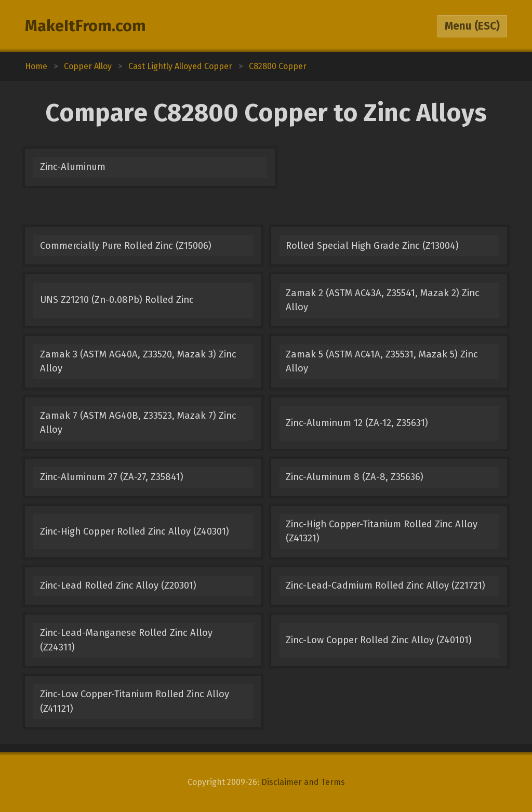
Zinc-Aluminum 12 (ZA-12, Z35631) (357, 423)
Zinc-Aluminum (73, 167)
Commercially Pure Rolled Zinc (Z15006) (126, 246)
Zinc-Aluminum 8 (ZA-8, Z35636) (355, 477)
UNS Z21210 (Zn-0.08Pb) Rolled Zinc (117, 300)
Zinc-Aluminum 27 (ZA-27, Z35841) (112, 477)
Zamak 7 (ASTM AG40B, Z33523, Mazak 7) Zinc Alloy (138, 423)
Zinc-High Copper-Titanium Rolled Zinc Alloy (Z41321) (382, 531)
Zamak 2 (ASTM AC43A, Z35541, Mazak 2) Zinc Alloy (383, 300)
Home (36, 66)
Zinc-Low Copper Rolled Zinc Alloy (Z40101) (379, 640)
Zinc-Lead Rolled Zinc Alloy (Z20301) (118, 585)
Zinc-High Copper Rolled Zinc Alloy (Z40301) (135, 531)
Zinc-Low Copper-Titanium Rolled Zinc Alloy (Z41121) (135, 701)
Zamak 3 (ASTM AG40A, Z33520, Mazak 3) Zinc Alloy (138, 361)
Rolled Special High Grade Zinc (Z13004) (372, 246)
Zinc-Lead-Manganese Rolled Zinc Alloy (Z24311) (126, 640)
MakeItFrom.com (85, 26)
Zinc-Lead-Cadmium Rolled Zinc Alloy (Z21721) (385, 585)
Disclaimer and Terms (303, 782)
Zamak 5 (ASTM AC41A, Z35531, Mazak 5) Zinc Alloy (382, 361)
